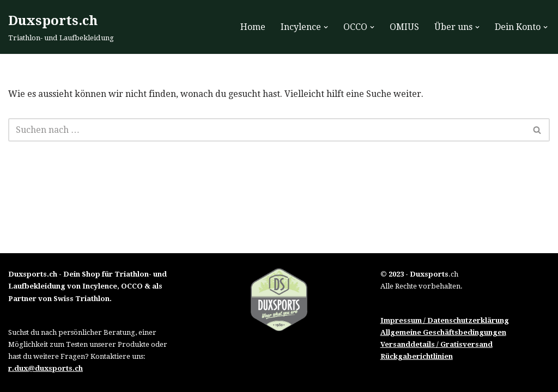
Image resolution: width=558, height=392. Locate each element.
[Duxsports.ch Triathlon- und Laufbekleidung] (61, 27)
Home (253, 27)
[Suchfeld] (267, 130)
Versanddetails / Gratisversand (436, 344)
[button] (326, 27)
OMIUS (404, 27)
